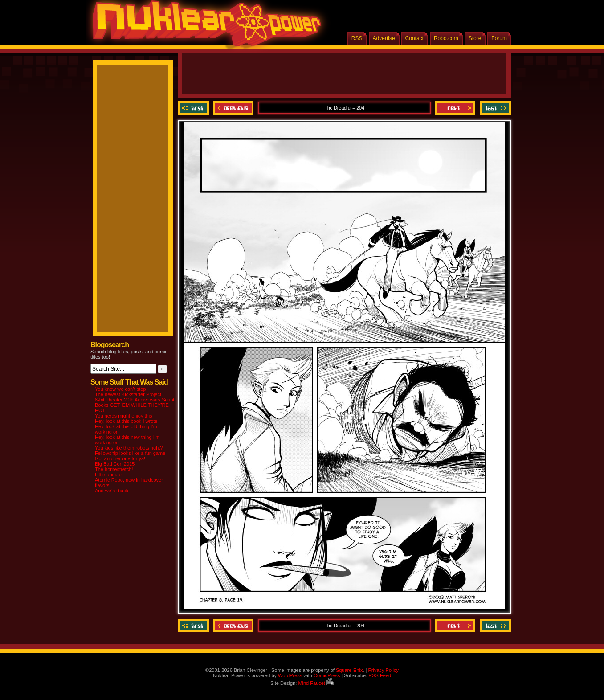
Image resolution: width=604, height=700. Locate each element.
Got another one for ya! (120, 458)
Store (475, 38)
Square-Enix (349, 670)
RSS (357, 38)
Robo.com (446, 38)
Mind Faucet (316, 683)
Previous (233, 108)
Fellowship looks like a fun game (130, 453)
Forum (499, 38)
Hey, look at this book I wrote (126, 421)
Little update (108, 475)
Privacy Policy (383, 670)
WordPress (290, 675)
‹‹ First (194, 108)
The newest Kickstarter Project (128, 394)
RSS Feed (380, 675)
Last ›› (494, 108)
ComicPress (327, 675)
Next (455, 108)
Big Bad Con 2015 (115, 464)
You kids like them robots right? (129, 448)
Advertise (384, 38)
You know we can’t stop (120, 389)
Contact (414, 38)
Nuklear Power (204, 27)
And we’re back (112, 491)
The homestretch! (114, 469)
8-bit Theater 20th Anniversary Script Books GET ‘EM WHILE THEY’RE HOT (135, 405)
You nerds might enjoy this (124, 416)
